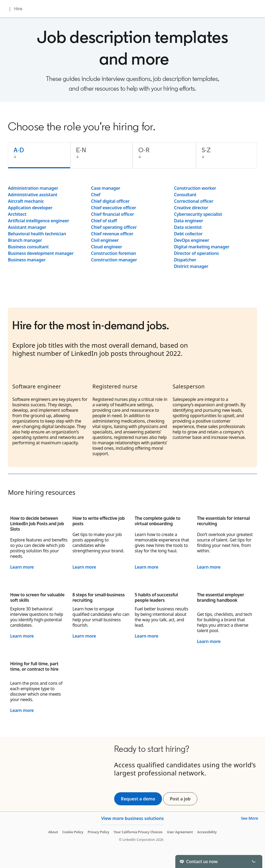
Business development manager (41, 253)
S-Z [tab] (206, 150)
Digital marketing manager (202, 247)
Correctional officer (194, 201)
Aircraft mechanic (26, 201)
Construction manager (114, 260)
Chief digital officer (110, 201)
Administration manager (33, 188)
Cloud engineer (107, 247)
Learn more (22, 567)
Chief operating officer (114, 227)
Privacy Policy (98, 832)
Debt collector (188, 234)
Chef (96, 195)
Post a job (184, 799)
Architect (17, 214)
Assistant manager (27, 227)
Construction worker (195, 188)
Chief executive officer (114, 208)
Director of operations (196, 253)
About (53, 832)
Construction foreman (113, 253)
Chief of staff (104, 221)
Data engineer (188, 221)
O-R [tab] (144, 150)
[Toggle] (254, 861)
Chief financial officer (113, 214)
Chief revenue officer (112, 234)
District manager (191, 266)
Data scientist (188, 227)
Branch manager (25, 240)
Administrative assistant (33, 195)
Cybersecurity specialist (198, 214)
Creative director (191, 208)
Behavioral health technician (37, 234)
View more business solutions (132, 818)
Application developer (30, 208)
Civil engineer (105, 240)
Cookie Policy (73, 832)
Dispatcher (185, 260)
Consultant (185, 195)
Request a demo (138, 799)
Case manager (106, 188)
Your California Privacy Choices (138, 832)
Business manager (27, 260)
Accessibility (207, 832)
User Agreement (180, 832)
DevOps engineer (191, 240)
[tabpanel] (132, 227)
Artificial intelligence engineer (38, 221)
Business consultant (28, 247)
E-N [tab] (81, 150)
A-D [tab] (19, 150)
